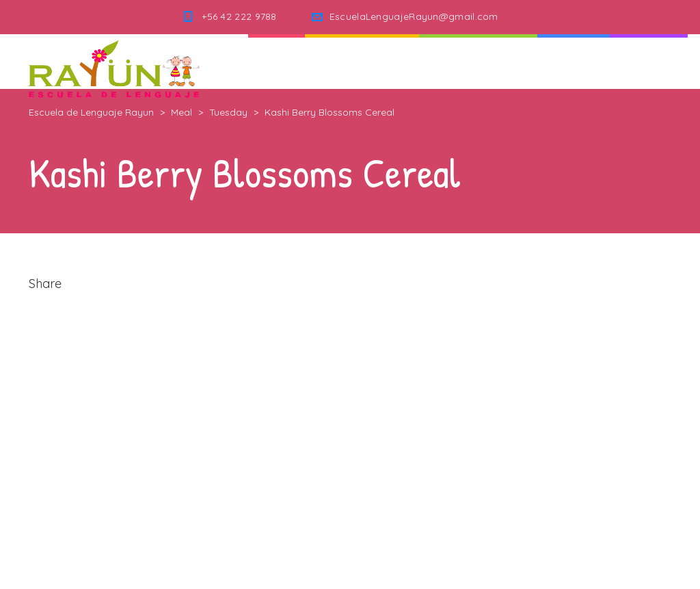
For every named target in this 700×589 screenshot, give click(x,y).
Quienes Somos (362, 61)
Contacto (649, 61)
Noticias (574, 61)
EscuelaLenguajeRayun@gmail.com (414, 16)
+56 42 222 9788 (239, 16)
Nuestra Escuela (478, 61)
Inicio (277, 61)
